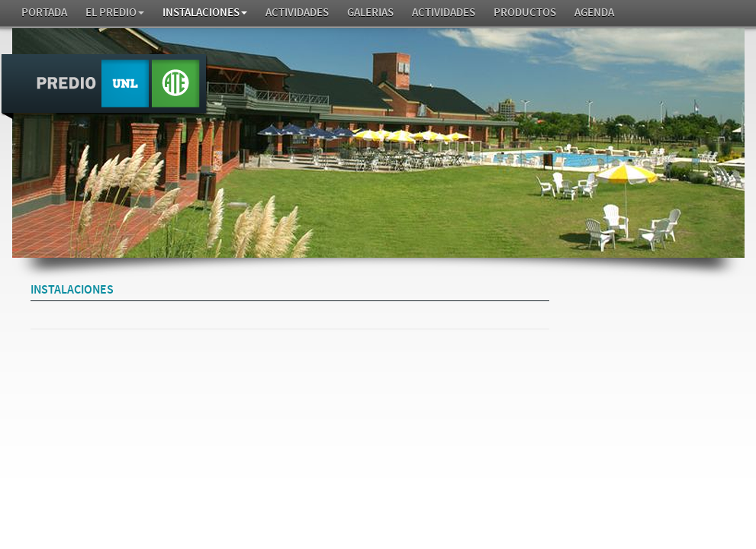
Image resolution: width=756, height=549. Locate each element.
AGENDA (594, 13)
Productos (525, 13)
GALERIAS (370, 13)
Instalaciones (205, 13)
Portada (44, 13)
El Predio (115, 13)
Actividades (297, 13)
